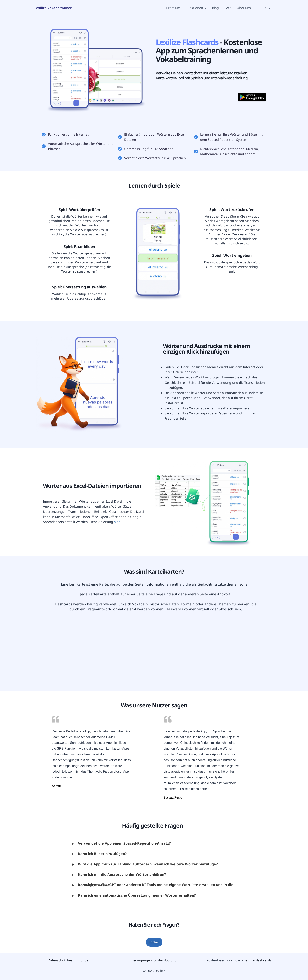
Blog (215, 8)
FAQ (228, 8)
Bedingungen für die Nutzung (154, 960)
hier (117, 522)
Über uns (244, 8)
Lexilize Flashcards (258, 960)
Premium (173, 8)
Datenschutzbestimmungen (69, 960)
